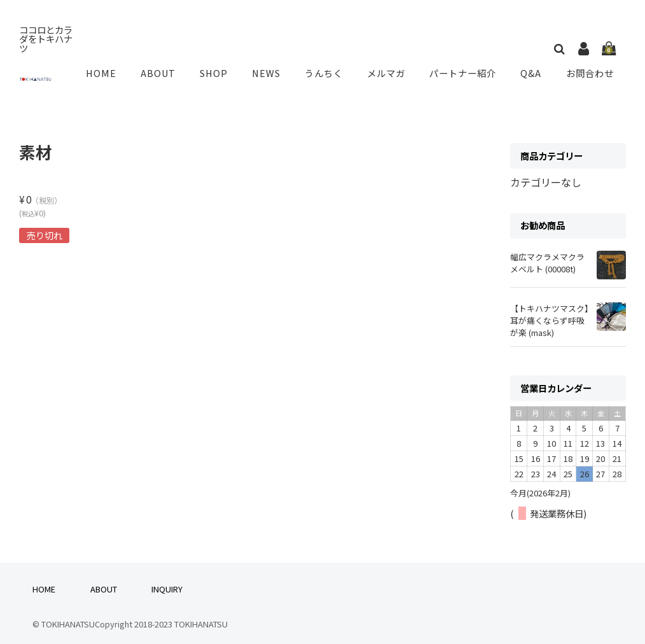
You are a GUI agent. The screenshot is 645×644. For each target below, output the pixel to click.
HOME (114, 69)
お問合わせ (590, 69)
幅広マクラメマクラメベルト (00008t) (547, 254)
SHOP (222, 69)
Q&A (533, 69)
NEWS (272, 69)
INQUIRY (167, 579)
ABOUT (168, 69)
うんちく (328, 69)
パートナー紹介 (466, 69)
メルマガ (389, 69)
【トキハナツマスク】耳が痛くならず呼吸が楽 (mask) (550, 311)
